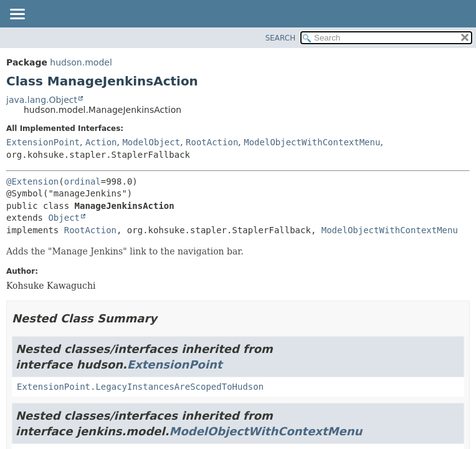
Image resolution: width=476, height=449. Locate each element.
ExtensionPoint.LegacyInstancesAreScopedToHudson (140, 387)
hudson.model (81, 62)
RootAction (212, 142)
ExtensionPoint (43, 142)
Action (101, 142)
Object (64, 218)
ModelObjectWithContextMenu (312, 142)
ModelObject (151, 142)
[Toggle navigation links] (17, 15)
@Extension (32, 181)
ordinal (83, 181)
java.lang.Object (42, 100)
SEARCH (281, 38)
